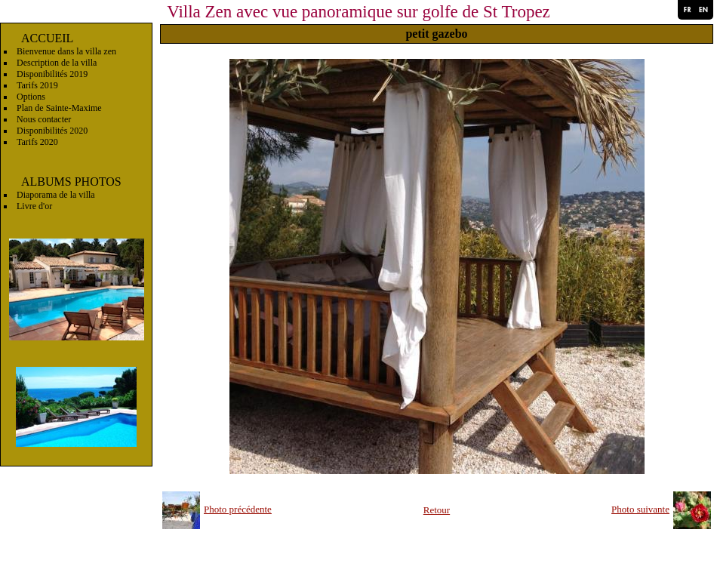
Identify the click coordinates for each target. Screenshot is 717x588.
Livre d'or (34, 206)
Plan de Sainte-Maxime (59, 108)
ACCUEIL (47, 38)
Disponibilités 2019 (52, 74)
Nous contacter (44, 119)
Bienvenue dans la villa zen (66, 51)
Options (31, 97)
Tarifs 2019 (37, 85)
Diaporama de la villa (56, 195)
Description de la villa (57, 63)
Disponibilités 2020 (52, 131)
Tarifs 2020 (37, 142)
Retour (437, 510)
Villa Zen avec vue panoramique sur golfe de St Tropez (358, 12)
